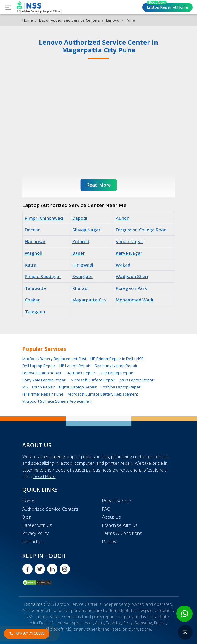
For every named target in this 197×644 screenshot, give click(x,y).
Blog (26, 517)
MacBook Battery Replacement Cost (54, 359)
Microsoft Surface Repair (93, 380)
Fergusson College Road (141, 230)
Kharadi (80, 288)
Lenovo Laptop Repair (42, 373)
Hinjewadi (83, 265)
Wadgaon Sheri (132, 276)
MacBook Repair (80, 373)
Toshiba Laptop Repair (121, 387)
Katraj (31, 265)
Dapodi (80, 218)
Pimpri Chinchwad (44, 218)
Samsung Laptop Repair (116, 366)
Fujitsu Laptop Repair (78, 387)
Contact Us (33, 541)
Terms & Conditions (122, 533)
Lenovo (113, 20)
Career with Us (37, 525)
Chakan (33, 300)
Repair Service (117, 501)
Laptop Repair (168, 6)
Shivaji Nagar (86, 230)
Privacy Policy (35, 533)
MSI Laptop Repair (39, 387)
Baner (79, 253)
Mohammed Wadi (134, 300)
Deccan (33, 230)
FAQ (106, 509)
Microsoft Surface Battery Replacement (103, 394)
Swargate (83, 276)
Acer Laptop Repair (116, 373)
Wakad (123, 265)
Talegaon (35, 311)
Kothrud (81, 241)
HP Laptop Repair (75, 366)
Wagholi (33, 253)
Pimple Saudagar (43, 276)
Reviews (110, 541)
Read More (45, 476)
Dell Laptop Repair (39, 366)
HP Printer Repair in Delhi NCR (117, 359)
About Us (112, 517)
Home (28, 20)
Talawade (35, 288)
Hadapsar (35, 241)
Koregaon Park (131, 288)
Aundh (123, 218)
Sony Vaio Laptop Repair (44, 380)
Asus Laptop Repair (137, 380)
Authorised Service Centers (50, 509)
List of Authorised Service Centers (69, 20)
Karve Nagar (129, 253)
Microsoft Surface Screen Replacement (57, 401)
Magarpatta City (89, 300)
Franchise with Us (120, 525)
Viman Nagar (130, 241)
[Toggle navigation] (8, 7)
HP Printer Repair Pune (43, 394)
